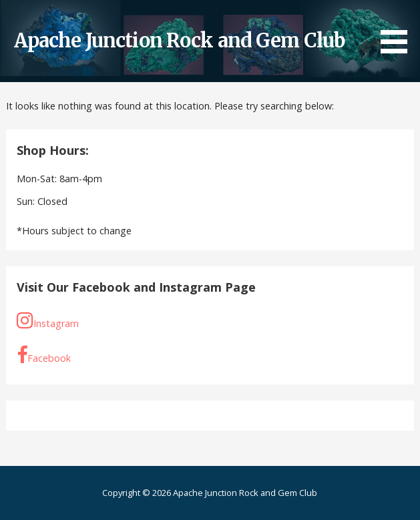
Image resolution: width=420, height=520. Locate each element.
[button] (399, 29)
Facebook (44, 355)
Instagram (48, 321)
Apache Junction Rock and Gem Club (180, 41)
